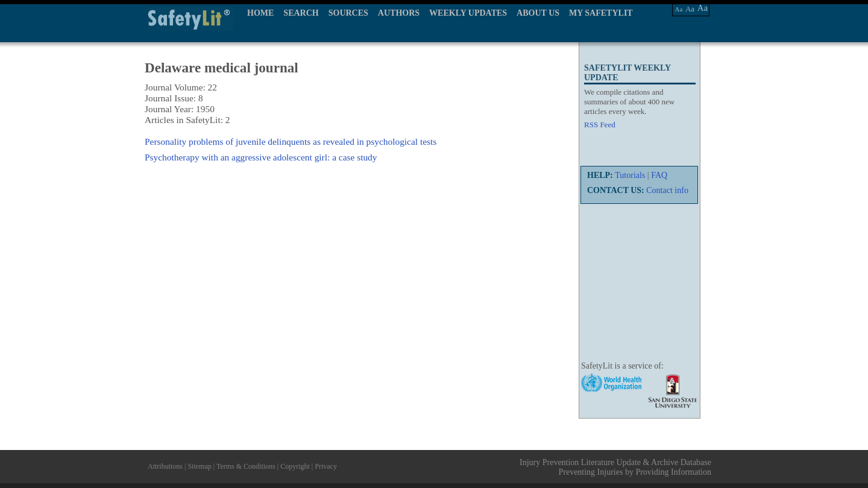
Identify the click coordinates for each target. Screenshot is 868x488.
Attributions (165, 466)
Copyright (295, 466)
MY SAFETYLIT (601, 13)
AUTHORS (399, 13)
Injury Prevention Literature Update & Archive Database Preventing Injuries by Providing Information (615, 467)
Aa (679, 9)
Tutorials (630, 175)
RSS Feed (600, 125)
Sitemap (199, 466)
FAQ (659, 175)
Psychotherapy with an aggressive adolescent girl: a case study (261, 157)
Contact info (667, 190)
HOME (260, 13)
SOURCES (348, 13)
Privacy (326, 466)
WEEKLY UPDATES (468, 13)
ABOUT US (538, 13)
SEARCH (301, 13)
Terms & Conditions (246, 466)
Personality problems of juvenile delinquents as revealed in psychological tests (291, 141)
